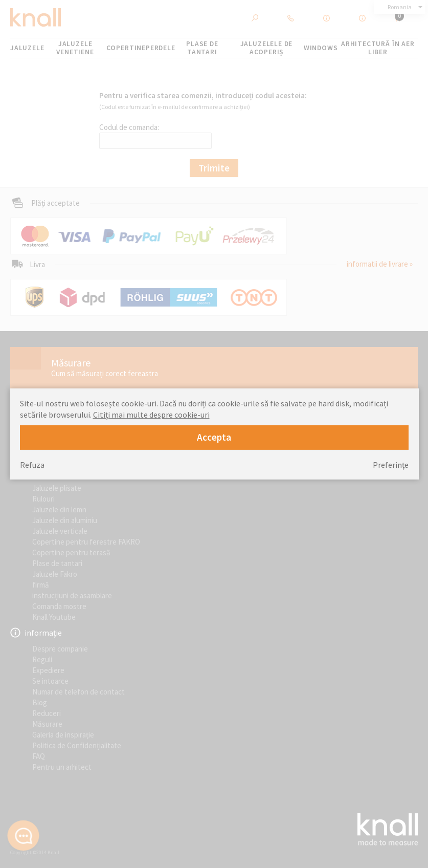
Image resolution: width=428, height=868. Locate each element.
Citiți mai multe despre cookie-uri (151, 415)
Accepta (214, 437)
